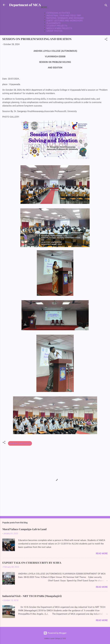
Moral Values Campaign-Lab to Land (24, 529)
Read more (102, 554)
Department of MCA (25, 5)
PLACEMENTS (53, 23)
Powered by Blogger (55, 633)
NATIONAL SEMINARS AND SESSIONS (65, 18)
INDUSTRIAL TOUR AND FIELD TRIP (64, 16)
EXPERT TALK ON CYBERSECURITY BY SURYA (32, 563)
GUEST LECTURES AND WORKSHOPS (65, 21)
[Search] (106, 6)
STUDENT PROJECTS (57, 26)
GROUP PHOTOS (54, 31)
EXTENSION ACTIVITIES (58, 13)
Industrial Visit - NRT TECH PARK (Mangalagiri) (32, 596)
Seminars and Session (20, 443)
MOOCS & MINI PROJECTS (59, 28)
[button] (106, 40)
